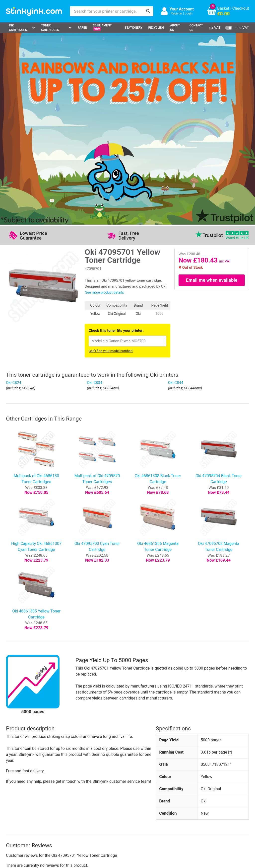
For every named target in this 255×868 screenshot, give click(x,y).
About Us (175, 28)
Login (189, 13)
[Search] (148, 11)
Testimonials (99, 793)
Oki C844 (176, 195)
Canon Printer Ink (23, 793)
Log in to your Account (64, 786)
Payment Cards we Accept (147, 807)
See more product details (104, 105)
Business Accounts (140, 793)
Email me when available (212, 93)
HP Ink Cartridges (24, 786)
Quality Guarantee (104, 800)
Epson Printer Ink (23, 800)
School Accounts (138, 800)
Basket (223, 8)
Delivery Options (138, 786)
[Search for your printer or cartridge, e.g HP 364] (107, 11)
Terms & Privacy (102, 807)
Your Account (182, 9)
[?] (230, 565)
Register (176, 13)
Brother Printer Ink (24, 807)
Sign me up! (193, 794)
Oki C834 (95, 195)
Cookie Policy (100, 815)
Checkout (241, 8)
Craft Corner (55, 815)
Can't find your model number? (111, 164)
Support (95, 786)
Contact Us (196, 28)
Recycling (156, 28)
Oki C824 (14, 195)
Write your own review (32, 696)
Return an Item (57, 800)
